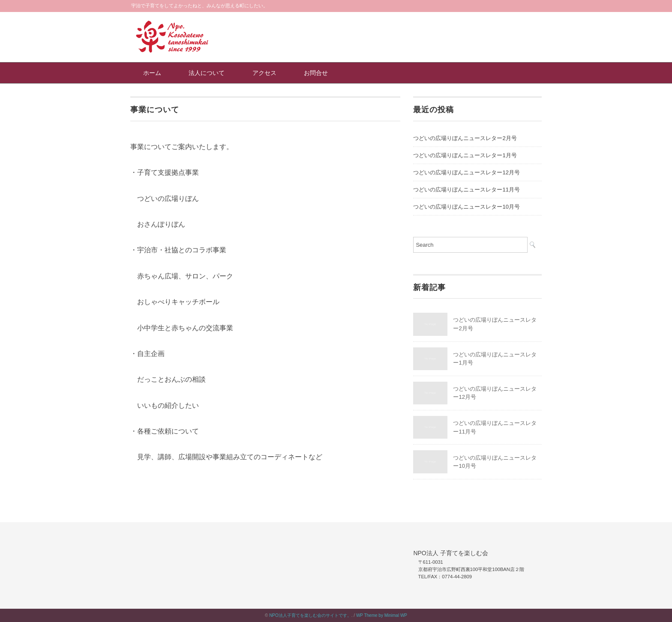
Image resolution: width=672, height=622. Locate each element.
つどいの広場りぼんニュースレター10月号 (466, 207)
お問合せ (316, 73)
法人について (207, 73)
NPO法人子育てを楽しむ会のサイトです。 (310, 615)
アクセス (264, 73)
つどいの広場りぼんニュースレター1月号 (465, 155)
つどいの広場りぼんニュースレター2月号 (465, 138)
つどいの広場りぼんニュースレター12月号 (466, 172)
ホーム (152, 73)
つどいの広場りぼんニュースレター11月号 (466, 190)
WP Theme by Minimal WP (382, 615)
